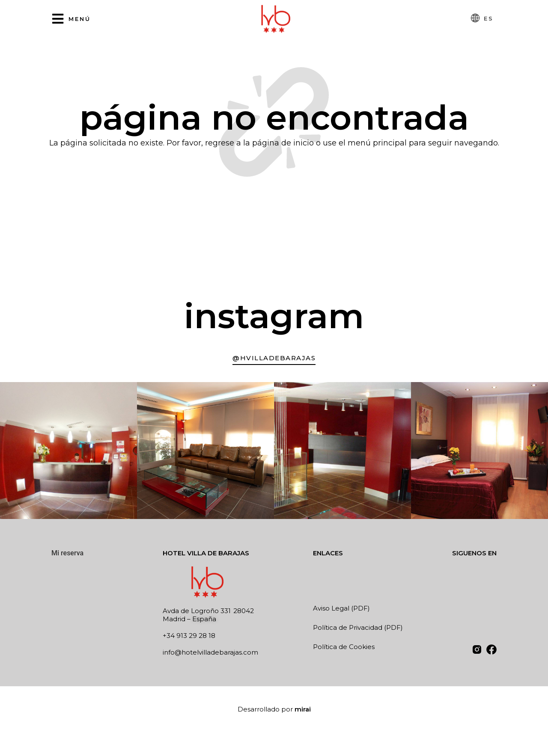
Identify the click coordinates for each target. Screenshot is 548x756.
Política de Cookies (344, 647)
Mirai (303, 709)
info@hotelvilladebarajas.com (210, 652)
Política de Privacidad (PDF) (358, 627)
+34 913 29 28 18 (189, 636)
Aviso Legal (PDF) (341, 608)
